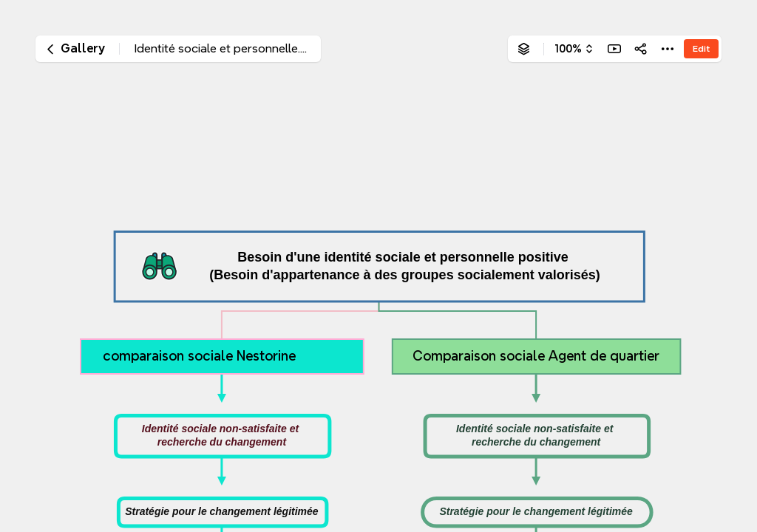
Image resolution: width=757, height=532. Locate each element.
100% (568, 49)
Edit (701, 48)
